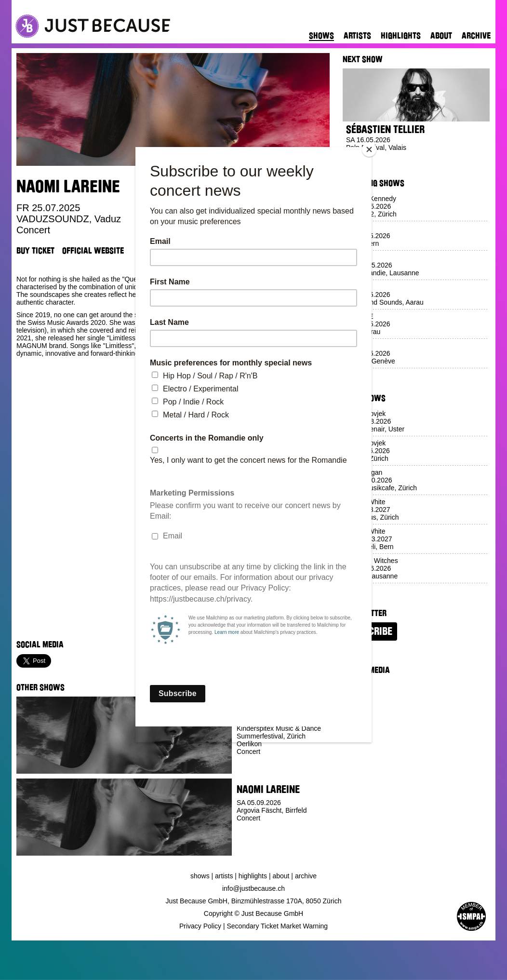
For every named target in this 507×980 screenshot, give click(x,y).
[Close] (369, 149)
